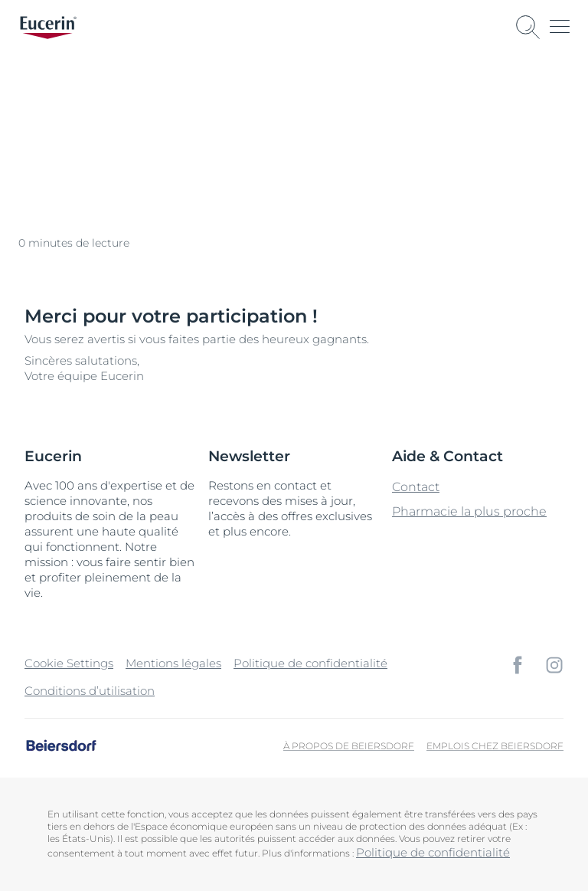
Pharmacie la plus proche (469, 511)
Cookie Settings (69, 663)
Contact (416, 487)
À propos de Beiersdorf (349, 746)
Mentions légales (173, 663)
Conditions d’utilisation (90, 691)
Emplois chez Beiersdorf (495, 746)
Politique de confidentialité (310, 663)
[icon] (518, 665)
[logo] (48, 28)
